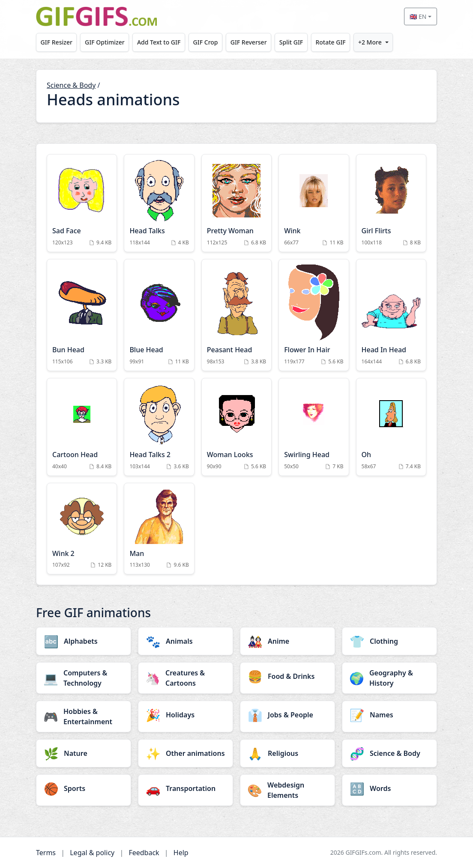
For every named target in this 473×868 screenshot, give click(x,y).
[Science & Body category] (389, 753)
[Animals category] (186, 641)
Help (181, 853)
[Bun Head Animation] (82, 315)
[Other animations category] (186, 753)
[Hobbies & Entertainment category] (84, 716)
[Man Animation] (159, 529)
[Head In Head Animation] (391, 315)
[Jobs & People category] (287, 715)
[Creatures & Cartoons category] (186, 678)
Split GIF (291, 42)
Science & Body (71, 85)
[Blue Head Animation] (159, 315)
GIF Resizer (57, 42)
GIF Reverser (249, 42)
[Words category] (389, 788)
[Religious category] (287, 753)
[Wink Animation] (314, 203)
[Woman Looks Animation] (236, 427)
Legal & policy (92, 853)
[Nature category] (84, 753)
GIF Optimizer (105, 42)
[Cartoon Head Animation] (82, 427)
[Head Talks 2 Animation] (159, 427)
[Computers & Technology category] (84, 678)
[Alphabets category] (84, 641)
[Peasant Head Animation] (236, 315)
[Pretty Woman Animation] (236, 203)
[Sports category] (84, 788)
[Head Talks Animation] (159, 203)
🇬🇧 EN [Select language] (418, 16)
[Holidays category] (186, 715)
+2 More (370, 42)
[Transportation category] (186, 788)
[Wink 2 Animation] (82, 529)
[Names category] (389, 715)
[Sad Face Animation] (82, 203)
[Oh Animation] (391, 427)
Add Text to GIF (159, 42)
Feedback (144, 853)
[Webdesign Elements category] (287, 790)
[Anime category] (287, 641)
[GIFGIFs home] (96, 16)
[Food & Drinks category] (287, 676)
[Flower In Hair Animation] (314, 315)
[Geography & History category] (389, 678)
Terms (46, 853)
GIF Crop (206, 42)
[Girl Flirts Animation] (391, 203)
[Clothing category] (389, 641)
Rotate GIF (330, 42)
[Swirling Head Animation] (314, 427)
